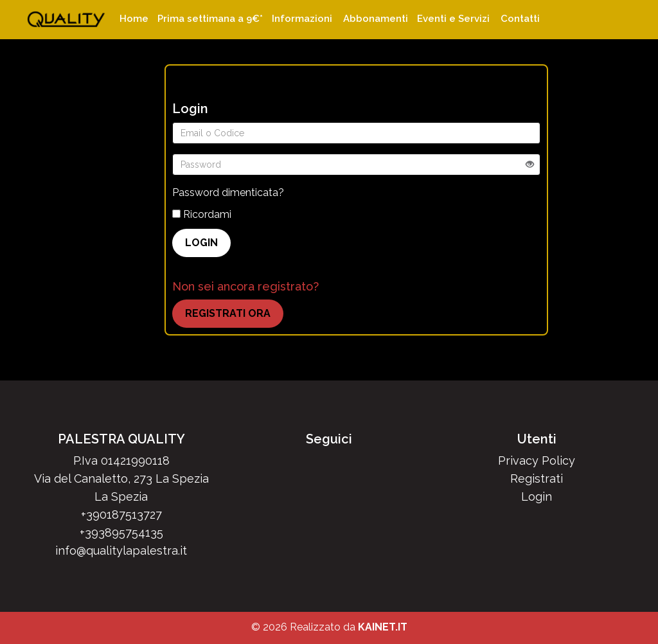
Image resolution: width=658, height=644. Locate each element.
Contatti (520, 19)
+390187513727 (121, 514)
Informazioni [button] (302, 19)
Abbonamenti (376, 19)
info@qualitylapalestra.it (121, 550)
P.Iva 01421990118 (121, 461)
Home (134, 19)
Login (537, 496)
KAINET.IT (383, 627)
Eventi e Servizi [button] (453, 19)
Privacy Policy (537, 461)
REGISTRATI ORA (228, 313)
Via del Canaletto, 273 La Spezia (121, 479)
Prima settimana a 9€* (210, 19)
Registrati (537, 479)
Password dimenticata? (228, 192)
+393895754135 (121, 532)
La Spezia (121, 496)
